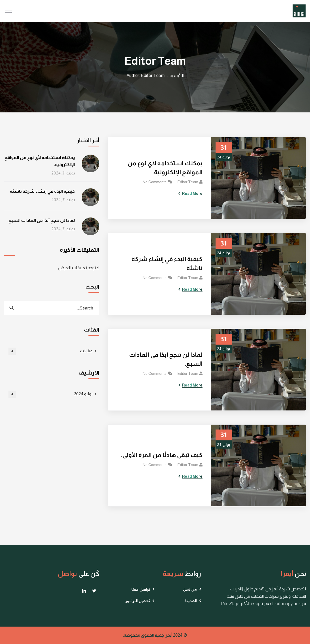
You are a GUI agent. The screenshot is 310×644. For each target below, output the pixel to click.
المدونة (191, 601)
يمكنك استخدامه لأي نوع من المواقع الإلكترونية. (165, 168)
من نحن (190, 589)
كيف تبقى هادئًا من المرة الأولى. (161, 455)
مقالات (50, 351)
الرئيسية (177, 76)
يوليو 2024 (50, 394)
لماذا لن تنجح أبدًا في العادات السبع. (166, 359)
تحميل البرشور (138, 601)
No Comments (155, 182)
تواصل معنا (141, 589)
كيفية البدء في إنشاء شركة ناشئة (167, 263)
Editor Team (188, 182)
